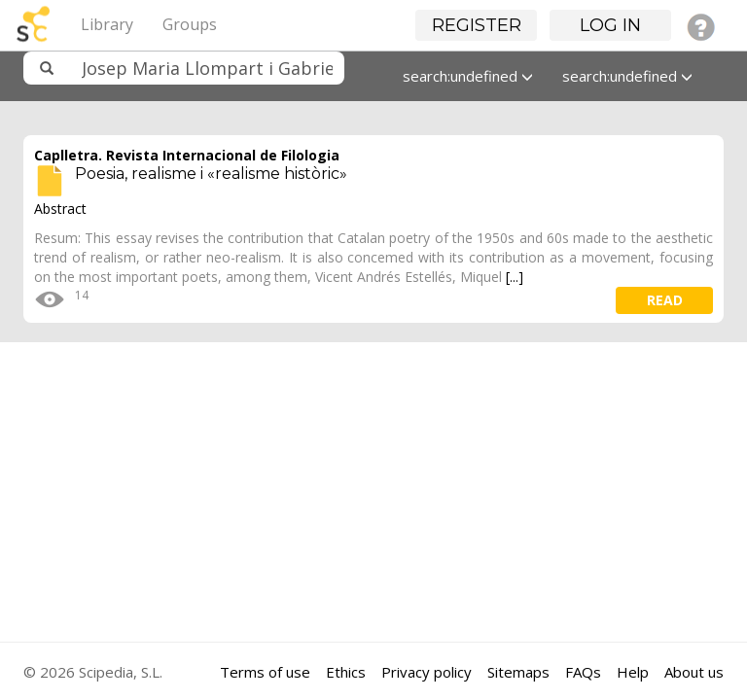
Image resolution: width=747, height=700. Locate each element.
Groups (190, 24)
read (665, 300)
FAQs (583, 672)
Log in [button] (610, 25)
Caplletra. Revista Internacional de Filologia (187, 155)
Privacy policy (427, 672)
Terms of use (265, 672)
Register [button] (477, 25)
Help (633, 672)
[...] (515, 277)
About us (694, 672)
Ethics (346, 672)
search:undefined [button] (468, 76)
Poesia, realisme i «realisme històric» (211, 174)
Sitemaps (518, 672)
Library (107, 24)
